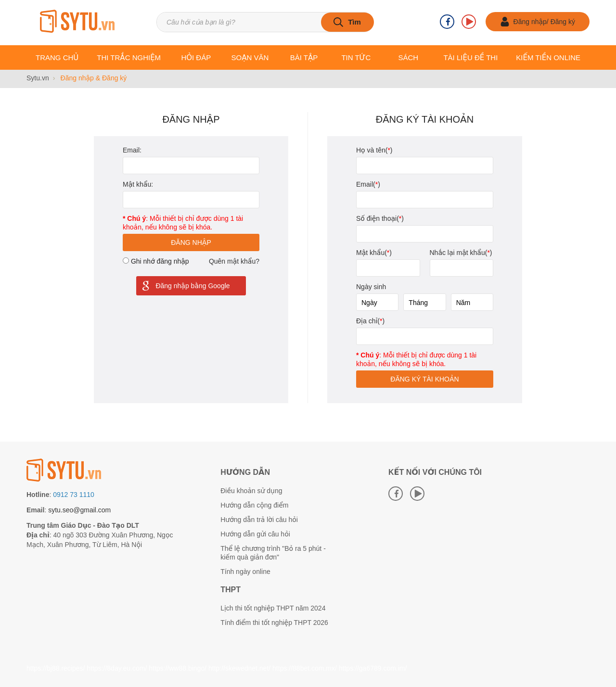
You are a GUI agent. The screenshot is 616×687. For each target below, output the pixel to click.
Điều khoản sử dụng (251, 491)
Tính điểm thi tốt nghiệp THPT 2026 (274, 623)
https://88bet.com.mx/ (305, 668)
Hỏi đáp (196, 57)
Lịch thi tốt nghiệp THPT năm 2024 (273, 608)
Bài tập (304, 57)
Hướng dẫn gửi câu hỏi (255, 534)
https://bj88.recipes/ (56, 668)
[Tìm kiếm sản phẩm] (265, 22)
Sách (408, 57)
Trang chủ (57, 57)
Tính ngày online (245, 572)
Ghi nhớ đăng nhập (160, 261)
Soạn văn (250, 57)
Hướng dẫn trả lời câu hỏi (259, 520)
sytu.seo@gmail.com (79, 510)
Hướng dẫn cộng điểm (254, 505)
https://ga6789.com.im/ (373, 668)
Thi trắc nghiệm (129, 57)
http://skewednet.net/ (239, 668)
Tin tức (356, 57)
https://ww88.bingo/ (178, 668)
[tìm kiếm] (347, 22)
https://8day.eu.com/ (117, 668)
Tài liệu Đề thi (470, 57)
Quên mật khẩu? (234, 261)
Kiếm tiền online (548, 57)
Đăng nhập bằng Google (185, 286)
